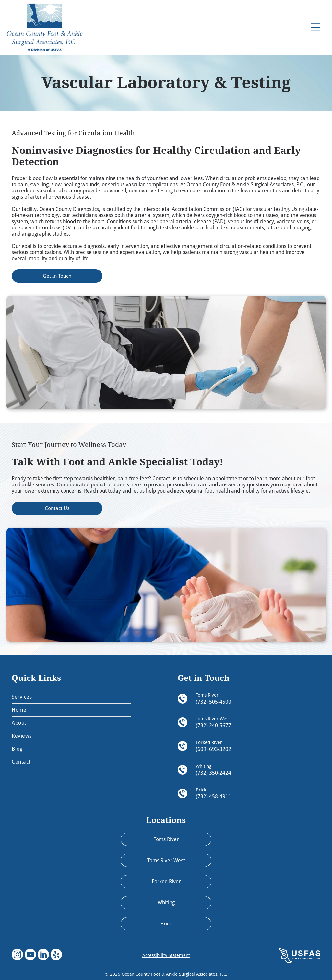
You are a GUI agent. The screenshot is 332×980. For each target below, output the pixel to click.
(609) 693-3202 (213, 749)
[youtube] (30, 955)
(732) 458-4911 (213, 796)
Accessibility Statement (166, 955)
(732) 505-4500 (213, 702)
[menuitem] (71, 697)
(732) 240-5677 (213, 725)
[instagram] (17, 955)
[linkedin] (43, 955)
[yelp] (56, 955)
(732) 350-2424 (213, 773)
